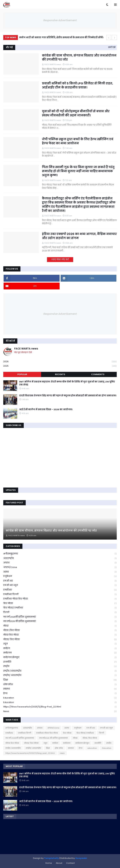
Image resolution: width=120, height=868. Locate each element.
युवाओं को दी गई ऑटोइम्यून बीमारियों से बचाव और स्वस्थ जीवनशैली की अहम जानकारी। (76, 113)
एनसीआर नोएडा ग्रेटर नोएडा (60, 599)
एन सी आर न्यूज (60, 585)
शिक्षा (60, 680)
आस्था (60, 572)
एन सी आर (60, 581)
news (60, 711)
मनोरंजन (60, 653)
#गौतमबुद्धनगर (60, 554)
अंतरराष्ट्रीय (60, 558)
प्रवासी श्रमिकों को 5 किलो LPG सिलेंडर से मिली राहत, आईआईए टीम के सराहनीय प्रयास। (77, 85)
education (60, 698)
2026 (60, 362)
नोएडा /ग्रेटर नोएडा (60, 630)
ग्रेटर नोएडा (60, 603)
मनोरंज (60, 648)
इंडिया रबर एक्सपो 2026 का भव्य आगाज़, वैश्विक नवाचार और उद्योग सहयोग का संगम (79, 236)
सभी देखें (112, 47)
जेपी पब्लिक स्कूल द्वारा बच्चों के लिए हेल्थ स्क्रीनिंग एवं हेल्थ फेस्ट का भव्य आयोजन (78, 141)
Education (60, 702)
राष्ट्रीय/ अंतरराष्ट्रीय (60, 675)
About (59, 863)
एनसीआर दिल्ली (60, 594)
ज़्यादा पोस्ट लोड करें (60, 260)
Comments (98, 374)
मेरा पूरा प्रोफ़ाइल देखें (23, 352)
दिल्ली (60, 612)
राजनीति (60, 662)
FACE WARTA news (26, 349)
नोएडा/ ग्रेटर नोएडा (60, 639)
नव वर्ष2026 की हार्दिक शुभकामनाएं (60, 621)
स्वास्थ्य (60, 689)
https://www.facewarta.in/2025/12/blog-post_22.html (60, 707)
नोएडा (60, 626)
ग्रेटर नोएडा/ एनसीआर (60, 608)
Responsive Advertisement (60, 20)
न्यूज (60, 644)
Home (49, 863)
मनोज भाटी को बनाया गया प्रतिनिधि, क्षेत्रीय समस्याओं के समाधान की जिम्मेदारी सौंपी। (61, 37)
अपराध (60, 563)
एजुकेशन (60, 576)
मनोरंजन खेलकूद (60, 657)
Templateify (51, 858)
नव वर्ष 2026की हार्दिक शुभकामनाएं (60, 617)
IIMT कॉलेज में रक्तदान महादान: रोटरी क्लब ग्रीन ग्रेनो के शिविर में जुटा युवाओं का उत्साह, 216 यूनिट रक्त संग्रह (67, 383)
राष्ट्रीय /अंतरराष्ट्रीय (60, 671)
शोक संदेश (60, 685)
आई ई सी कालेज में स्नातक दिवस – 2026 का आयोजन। (46, 410)
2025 (60, 366)
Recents (60, 374)
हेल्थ (60, 694)
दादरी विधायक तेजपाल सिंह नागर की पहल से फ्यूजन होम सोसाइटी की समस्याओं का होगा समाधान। (68, 396)
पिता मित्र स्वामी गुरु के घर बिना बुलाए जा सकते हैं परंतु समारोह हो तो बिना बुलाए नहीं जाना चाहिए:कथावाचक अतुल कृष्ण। (78, 171)
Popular (22, 374)
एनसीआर (60, 590)
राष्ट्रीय (60, 666)
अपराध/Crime (60, 567)
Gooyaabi (81, 858)
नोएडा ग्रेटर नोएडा (60, 635)
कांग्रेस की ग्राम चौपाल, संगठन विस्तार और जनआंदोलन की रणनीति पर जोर (79, 57)
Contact (70, 863)
